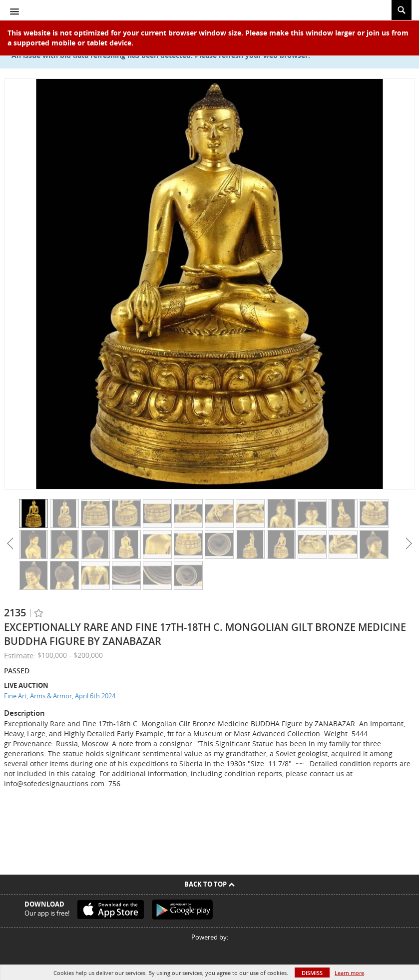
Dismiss (312, 973)
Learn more (349, 973)
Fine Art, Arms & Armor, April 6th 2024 (60, 696)
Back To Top (209, 884)
